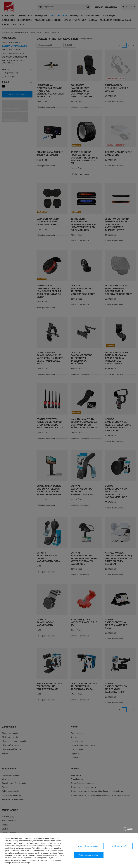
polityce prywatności (24, 848)
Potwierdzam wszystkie (89, 855)
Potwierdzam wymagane (89, 846)
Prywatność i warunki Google (51, 851)
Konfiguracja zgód (119, 846)
